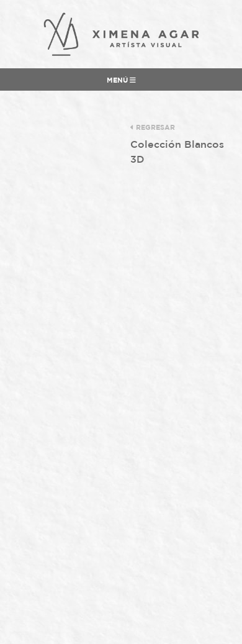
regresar (153, 127)
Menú (121, 80)
